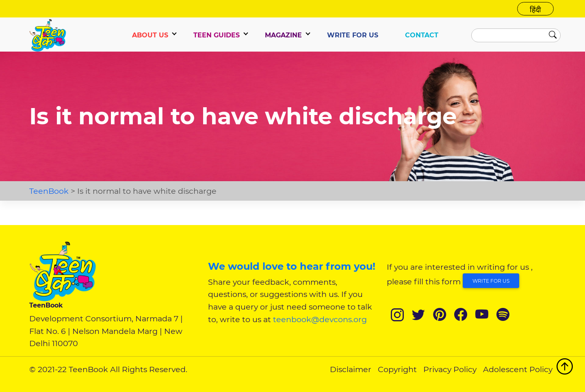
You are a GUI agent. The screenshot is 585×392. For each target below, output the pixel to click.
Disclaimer (351, 369)
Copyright (397, 369)
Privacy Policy (450, 369)
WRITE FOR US (353, 35)
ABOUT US (150, 35)
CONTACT (422, 35)
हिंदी (535, 10)
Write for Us (491, 281)
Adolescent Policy (518, 369)
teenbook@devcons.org (320, 319)
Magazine (283, 35)
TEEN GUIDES (217, 35)
